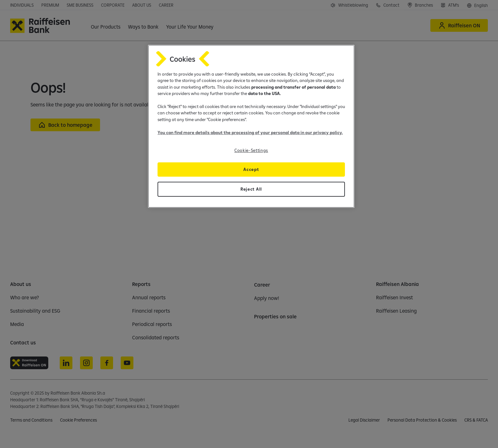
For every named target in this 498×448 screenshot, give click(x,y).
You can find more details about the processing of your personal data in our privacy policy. (250, 132)
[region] (251, 126)
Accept (251, 169)
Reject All (251, 189)
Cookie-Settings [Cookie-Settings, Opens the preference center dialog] (251, 150)
